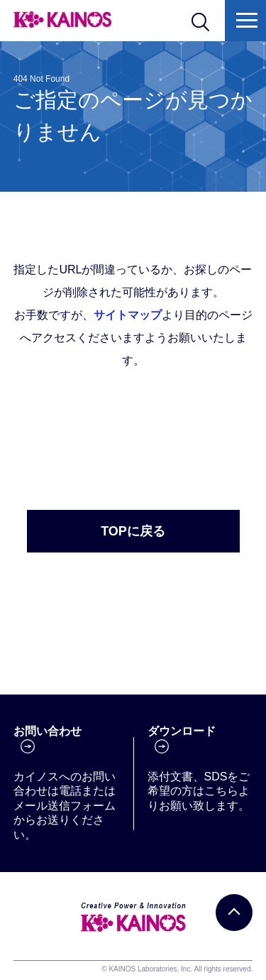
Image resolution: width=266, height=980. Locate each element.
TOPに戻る (133, 531)
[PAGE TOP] (234, 913)
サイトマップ (128, 315)
